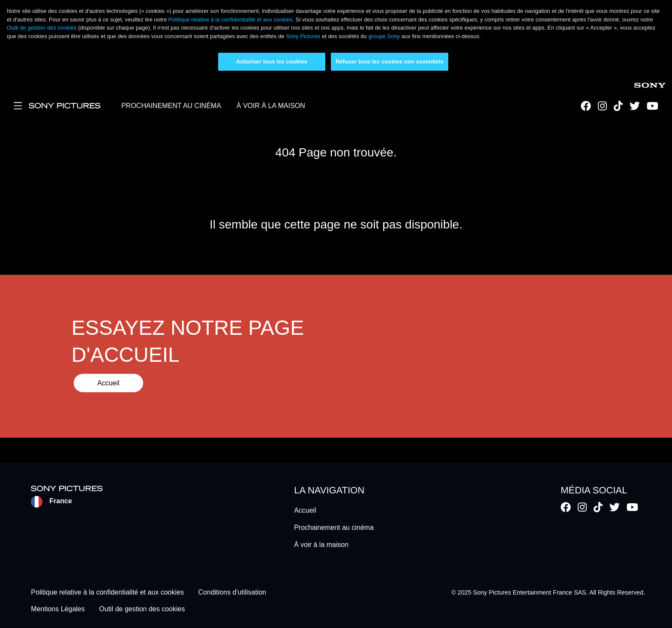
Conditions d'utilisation (232, 593)
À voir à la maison (321, 545)
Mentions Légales (58, 609)
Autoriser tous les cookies (272, 62)
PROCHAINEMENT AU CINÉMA (171, 106)
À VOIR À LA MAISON (271, 106)
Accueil (108, 383)
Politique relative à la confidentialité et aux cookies (231, 20)
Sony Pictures (303, 36)
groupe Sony (384, 36)
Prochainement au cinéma (334, 527)
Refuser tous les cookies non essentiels (390, 62)
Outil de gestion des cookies (42, 28)
